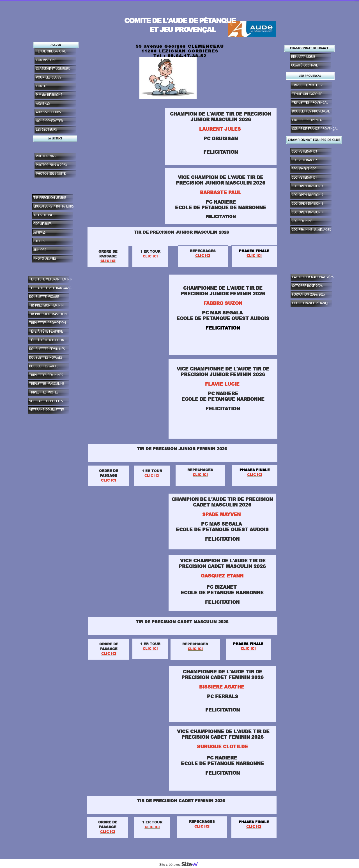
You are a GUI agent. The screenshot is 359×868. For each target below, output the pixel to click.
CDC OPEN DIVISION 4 (308, 212)
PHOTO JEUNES (45, 259)
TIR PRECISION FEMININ (46, 305)
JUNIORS (40, 250)
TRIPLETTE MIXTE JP (307, 85)
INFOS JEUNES (44, 215)
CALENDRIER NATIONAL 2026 (313, 277)
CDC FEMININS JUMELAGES (311, 230)
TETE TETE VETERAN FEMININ (51, 279)
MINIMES (40, 232)
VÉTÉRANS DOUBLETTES (47, 410)
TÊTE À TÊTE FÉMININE (46, 331)
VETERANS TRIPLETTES (46, 401)
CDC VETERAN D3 (304, 151)
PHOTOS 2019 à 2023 (51, 165)
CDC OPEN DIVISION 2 (308, 195)
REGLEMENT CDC (304, 169)
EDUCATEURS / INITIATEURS (54, 206)
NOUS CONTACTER (49, 121)
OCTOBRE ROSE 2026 (307, 286)
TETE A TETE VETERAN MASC (50, 288)
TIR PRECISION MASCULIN (48, 314)
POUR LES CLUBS (49, 77)
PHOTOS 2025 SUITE (51, 174)
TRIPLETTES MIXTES (44, 392)
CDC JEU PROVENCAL (308, 120)
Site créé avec (181, 865)
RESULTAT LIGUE (303, 57)
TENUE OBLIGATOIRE (307, 94)
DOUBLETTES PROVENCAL (311, 111)
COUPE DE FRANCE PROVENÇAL (315, 129)
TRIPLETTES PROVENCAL (310, 103)
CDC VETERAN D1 (304, 178)
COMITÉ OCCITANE (304, 65)
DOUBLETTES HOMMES (46, 358)
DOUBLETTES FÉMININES (47, 349)
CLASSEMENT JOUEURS (53, 69)
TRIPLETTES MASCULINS (47, 384)
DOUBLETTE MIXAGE (44, 297)
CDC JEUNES (42, 224)
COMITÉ (42, 86)
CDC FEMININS (302, 221)
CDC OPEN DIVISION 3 (308, 204)
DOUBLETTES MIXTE (44, 366)
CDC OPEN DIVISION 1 (308, 186)
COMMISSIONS (46, 60)
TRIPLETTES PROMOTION (48, 323)
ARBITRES (43, 103)
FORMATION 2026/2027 (309, 294)
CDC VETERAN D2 (304, 160)
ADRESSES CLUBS (48, 112)
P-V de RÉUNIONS (49, 95)
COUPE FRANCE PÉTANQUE (312, 303)
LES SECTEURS (46, 130)
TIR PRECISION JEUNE (50, 198)
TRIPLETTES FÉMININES (46, 375)
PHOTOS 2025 (46, 156)
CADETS (39, 241)
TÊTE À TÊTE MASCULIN (47, 340)
